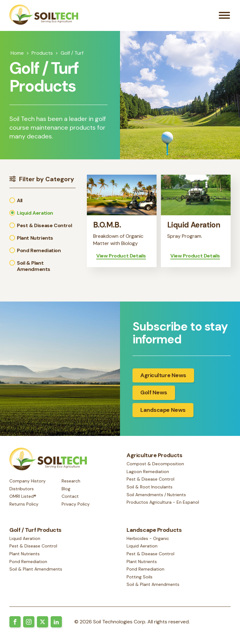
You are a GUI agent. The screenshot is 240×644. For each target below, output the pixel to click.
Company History (27, 481)
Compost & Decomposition (155, 467)
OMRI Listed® (23, 497)
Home (17, 55)
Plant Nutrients (25, 555)
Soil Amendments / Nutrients (156, 497)
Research (71, 481)
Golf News (154, 395)
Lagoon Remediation (148, 474)
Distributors (22, 489)
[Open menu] (224, 17)
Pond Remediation (28, 562)
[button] (42, 203)
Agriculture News (163, 378)
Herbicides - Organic (148, 539)
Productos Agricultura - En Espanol (163, 505)
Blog (66, 489)
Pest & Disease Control (150, 482)
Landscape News (163, 413)
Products (42, 55)
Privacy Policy (76, 504)
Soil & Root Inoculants (150, 490)
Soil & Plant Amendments (36, 570)
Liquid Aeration (25, 539)
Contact (70, 497)
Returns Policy (24, 504)
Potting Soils (140, 578)
